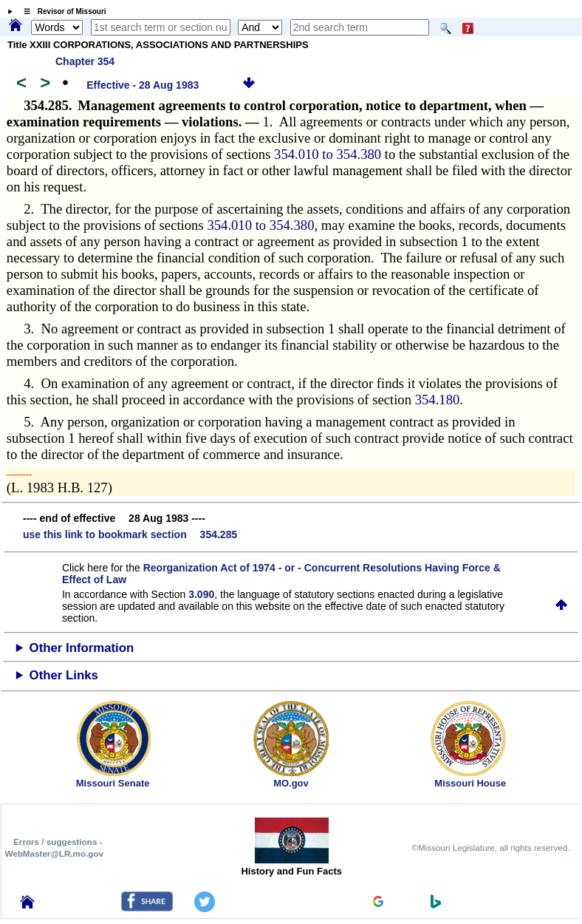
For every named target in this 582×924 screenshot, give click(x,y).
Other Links (64, 675)
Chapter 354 (85, 61)
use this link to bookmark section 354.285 (130, 534)
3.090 (201, 594)
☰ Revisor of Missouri (61, 11)
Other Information (82, 648)
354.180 (438, 400)
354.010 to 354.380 (329, 154)
